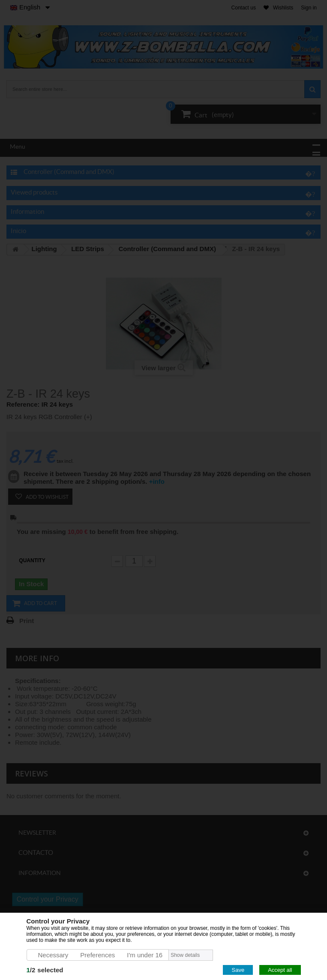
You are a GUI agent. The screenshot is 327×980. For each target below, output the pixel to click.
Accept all (280, 970)
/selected (45, 970)
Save (238, 970)
